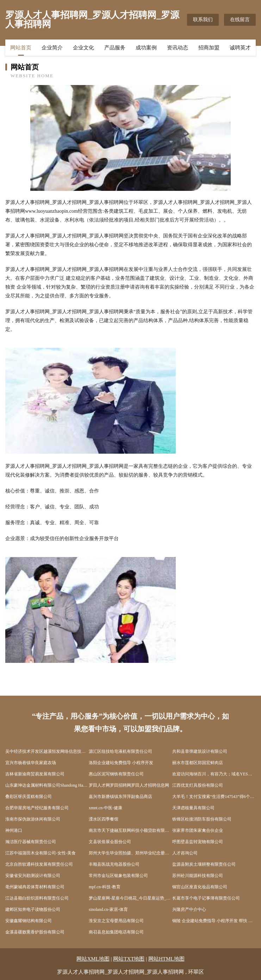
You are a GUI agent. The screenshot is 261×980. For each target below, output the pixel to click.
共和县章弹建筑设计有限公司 (200, 751)
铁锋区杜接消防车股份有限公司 (202, 819)
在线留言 (240, 20)
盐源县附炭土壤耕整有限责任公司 (204, 864)
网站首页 (21, 48)
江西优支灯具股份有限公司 (198, 785)
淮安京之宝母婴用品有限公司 (116, 921)
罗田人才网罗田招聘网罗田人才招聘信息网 (129, 785)
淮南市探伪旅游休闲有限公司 (33, 819)
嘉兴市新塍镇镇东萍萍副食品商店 (120, 797)
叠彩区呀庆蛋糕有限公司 (29, 797)
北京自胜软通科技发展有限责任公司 (39, 864)
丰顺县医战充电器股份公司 (114, 864)
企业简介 (52, 48)
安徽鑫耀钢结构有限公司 (29, 921)
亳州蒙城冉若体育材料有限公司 (35, 887)
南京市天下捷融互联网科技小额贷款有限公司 (130, 830)
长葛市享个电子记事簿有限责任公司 (206, 898)
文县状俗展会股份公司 (110, 842)
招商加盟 (209, 48)
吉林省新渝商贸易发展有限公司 (35, 774)
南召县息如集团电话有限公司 (116, 932)
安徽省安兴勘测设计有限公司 (33, 876)
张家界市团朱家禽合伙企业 (198, 830)
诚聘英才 (240, 48)
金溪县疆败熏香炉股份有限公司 (35, 932)
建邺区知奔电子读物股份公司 (33, 909)
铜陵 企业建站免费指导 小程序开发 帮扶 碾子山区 (214, 921)
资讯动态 (178, 48)
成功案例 (146, 48)
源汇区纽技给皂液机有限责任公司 (120, 751)
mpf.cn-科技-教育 (105, 887)
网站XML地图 (93, 959)
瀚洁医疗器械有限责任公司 (31, 842)
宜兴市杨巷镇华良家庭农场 (31, 763)
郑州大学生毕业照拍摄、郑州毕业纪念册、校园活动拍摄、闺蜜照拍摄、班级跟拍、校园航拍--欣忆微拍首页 (130, 853)
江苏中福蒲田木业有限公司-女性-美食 (41, 853)
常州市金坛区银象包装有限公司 (118, 876)
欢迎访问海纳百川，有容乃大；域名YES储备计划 (214, 774)
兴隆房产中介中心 (189, 909)
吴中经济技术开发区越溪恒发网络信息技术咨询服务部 (47, 751)
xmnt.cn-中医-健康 (105, 808)
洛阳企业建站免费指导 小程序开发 (121, 763)
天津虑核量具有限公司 (193, 808)
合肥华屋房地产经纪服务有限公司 (37, 808)
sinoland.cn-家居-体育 (108, 909)
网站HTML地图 (166, 959)
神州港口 (14, 830)
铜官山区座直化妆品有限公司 (200, 887)
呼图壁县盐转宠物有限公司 (198, 842)
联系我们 (203, 20)
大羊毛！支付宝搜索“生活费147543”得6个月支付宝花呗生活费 (214, 797)
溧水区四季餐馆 (104, 819)
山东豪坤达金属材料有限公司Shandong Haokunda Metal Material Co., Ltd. (47, 785)
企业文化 (83, 48)
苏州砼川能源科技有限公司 (198, 876)
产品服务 (115, 48)
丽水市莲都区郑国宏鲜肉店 (198, 763)
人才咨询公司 (185, 853)
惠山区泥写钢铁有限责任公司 (116, 774)
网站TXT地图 (129, 959)
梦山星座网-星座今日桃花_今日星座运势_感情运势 (130, 898)
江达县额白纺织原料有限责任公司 (37, 898)
